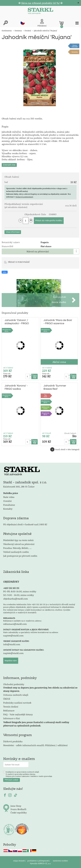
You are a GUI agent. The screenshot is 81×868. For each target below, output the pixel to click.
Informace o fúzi (12, 718)
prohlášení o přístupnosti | (39, 861)
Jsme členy (16, 806)
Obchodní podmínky (40, 688)
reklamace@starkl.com (15, 624)
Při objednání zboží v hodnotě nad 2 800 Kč (25, 524)
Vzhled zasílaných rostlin (16, 552)
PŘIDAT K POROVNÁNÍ (19, 262)
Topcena (45, 396)
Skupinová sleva (45, 414)
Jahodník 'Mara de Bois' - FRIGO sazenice (58, 322)
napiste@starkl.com (13, 635)
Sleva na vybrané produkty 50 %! (40, 3)
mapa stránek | (20, 861)
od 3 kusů (47, 433)
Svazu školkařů (18, 809)
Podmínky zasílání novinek (17, 703)
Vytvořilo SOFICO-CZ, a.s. (40, 863)
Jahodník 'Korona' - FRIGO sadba (16, 387)
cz (23, 23)
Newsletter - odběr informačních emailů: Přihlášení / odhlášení (35, 745)
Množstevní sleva (7, 330)
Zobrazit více (9, 165)
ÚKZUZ (7, 699)
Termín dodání (11, 707)
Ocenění (7, 501)
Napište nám (11, 661)
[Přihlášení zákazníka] (42, 23)
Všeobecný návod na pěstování (19, 544)
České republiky (19, 813)
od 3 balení (8, 368)
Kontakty (8, 509)
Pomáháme (9, 505)
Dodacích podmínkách (24, 197)
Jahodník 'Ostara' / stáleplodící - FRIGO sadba (17, 322)
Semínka (75, 52)
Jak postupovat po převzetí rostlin (20, 556)
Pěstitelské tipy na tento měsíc (18, 540)
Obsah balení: (70, 433)
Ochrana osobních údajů (16, 695)
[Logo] (40, 11)
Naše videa (9, 497)
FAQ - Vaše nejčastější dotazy (18, 714)
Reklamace (9, 710)
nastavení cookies (60, 861)
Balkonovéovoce (45, 408)
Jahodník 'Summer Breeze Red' (55, 387)
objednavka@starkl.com (16, 599)
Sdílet (5, 272)
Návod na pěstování (38, 251)
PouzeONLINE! (75, 46)
